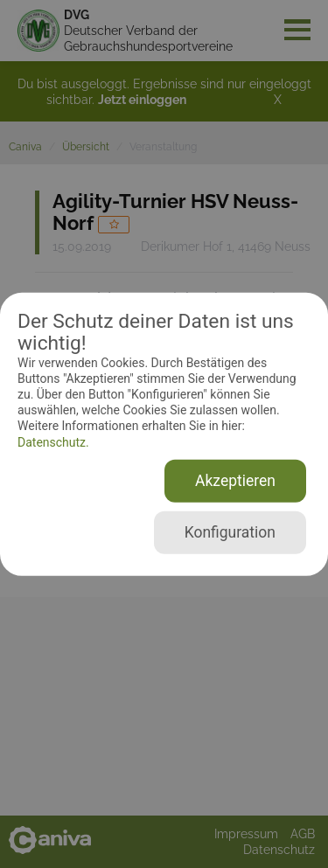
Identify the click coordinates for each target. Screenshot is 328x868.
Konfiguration (230, 532)
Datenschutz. (53, 441)
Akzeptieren (235, 481)
